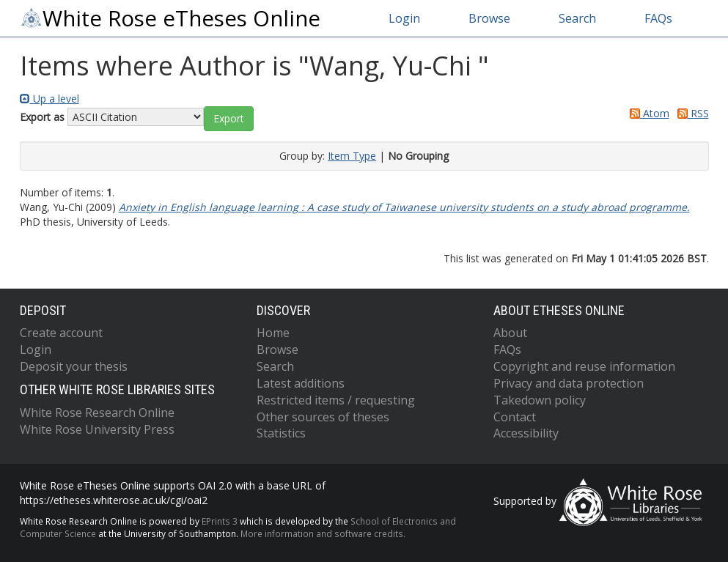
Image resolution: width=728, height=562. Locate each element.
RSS (691, 113)
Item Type (352, 156)
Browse (489, 18)
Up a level (49, 99)
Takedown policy (540, 400)
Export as (42, 117)
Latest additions (301, 383)
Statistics (281, 433)
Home (273, 333)
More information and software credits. (323, 533)
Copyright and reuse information (584, 366)
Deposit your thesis (74, 366)
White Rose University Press (97, 429)
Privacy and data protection (569, 383)
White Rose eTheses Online (170, 18)
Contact (515, 417)
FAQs (658, 18)
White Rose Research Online (97, 413)
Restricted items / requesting (336, 400)
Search (577, 18)
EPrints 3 (220, 521)
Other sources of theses (323, 417)
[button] (229, 119)
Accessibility (526, 433)
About (510, 333)
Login (404, 18)
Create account (61, 333)
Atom (647, 113)
